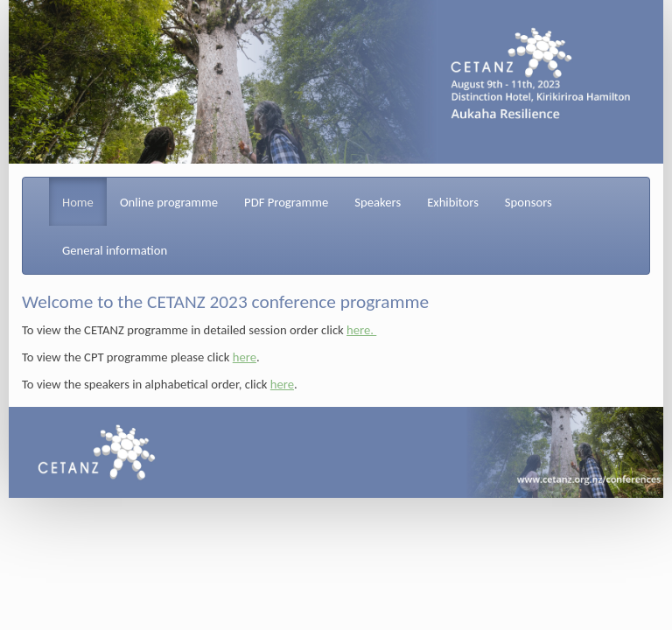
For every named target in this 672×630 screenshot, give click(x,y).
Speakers (378, 202)
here (245, 357)
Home (78, 202)
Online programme (169, 202)
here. (361, 330)
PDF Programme (286, 202)
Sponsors (528, 202)
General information (115, 250)
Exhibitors (453, 202)
